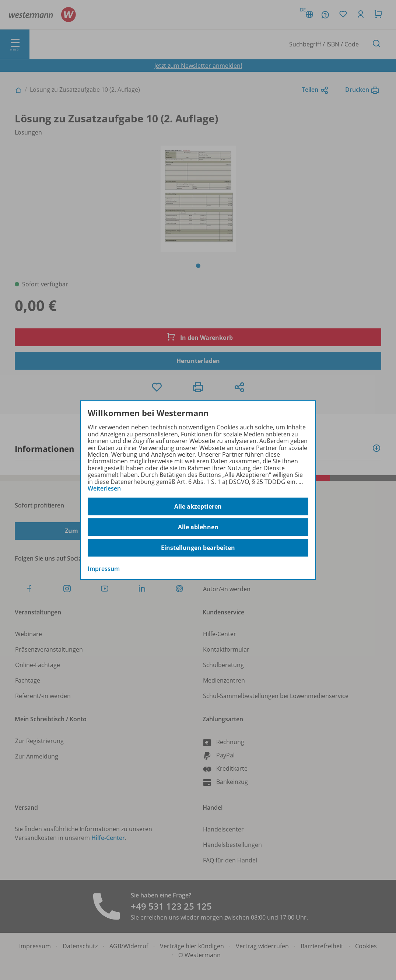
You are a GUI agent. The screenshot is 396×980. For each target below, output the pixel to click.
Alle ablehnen (198, 527)
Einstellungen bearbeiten (198, 548)
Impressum (104, 569)
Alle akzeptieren (198, 506)
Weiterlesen (104, 488)
